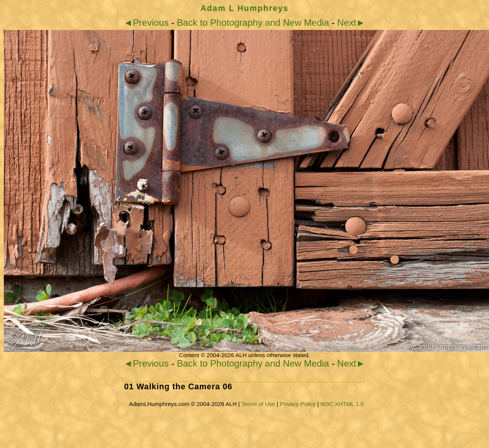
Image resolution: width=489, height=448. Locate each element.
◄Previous (146, 23)
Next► (351, 23)
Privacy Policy (298, 404)
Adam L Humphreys (245, 8)
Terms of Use (258, 404)
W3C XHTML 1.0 (342, 404)
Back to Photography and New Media (253, 23)
